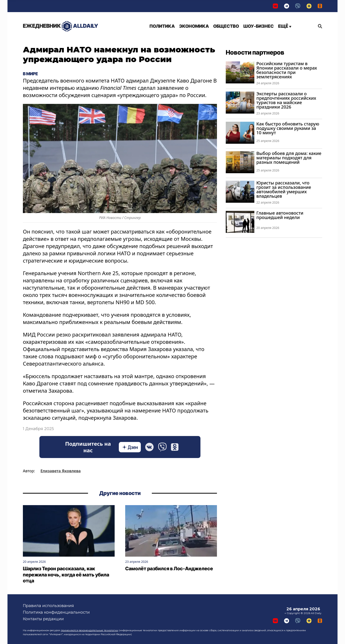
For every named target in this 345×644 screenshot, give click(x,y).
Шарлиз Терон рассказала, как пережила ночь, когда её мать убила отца (66, 575)
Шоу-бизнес (259, 26)
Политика (162, 26)
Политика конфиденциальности (56, 612)
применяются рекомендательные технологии (89, 630)
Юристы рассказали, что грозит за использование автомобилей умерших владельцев (284, 189)
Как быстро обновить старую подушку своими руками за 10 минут (288, 128)
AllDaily (61, 26)
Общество (226, 26)
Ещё (285, 26)
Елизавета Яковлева (61, 471)
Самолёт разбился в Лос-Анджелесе (169, 569)
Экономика (194, 26)
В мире (30, 74)
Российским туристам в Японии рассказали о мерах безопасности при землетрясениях (287, 70)
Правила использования (48, 606)
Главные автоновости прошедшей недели (280, 215)
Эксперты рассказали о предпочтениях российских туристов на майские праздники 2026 (286, 100)
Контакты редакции (43, 619)
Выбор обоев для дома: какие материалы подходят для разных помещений (289, 158)
